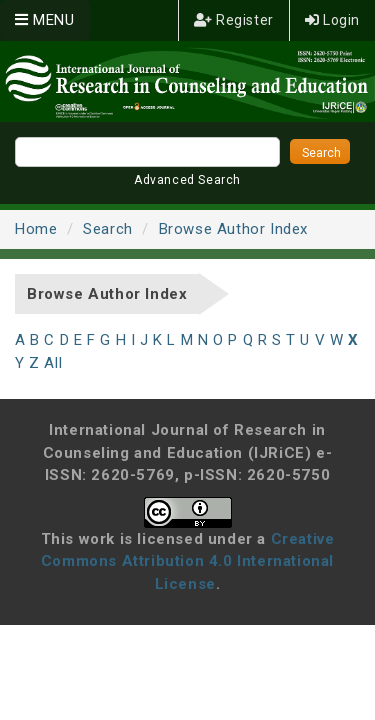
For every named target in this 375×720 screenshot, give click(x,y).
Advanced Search (187, 180)
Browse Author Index (233, 229)
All (53, 363)
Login (332, 20)
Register (234, 20)
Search (108, 229)
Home (36, 229)
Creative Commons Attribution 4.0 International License (188, 561)
